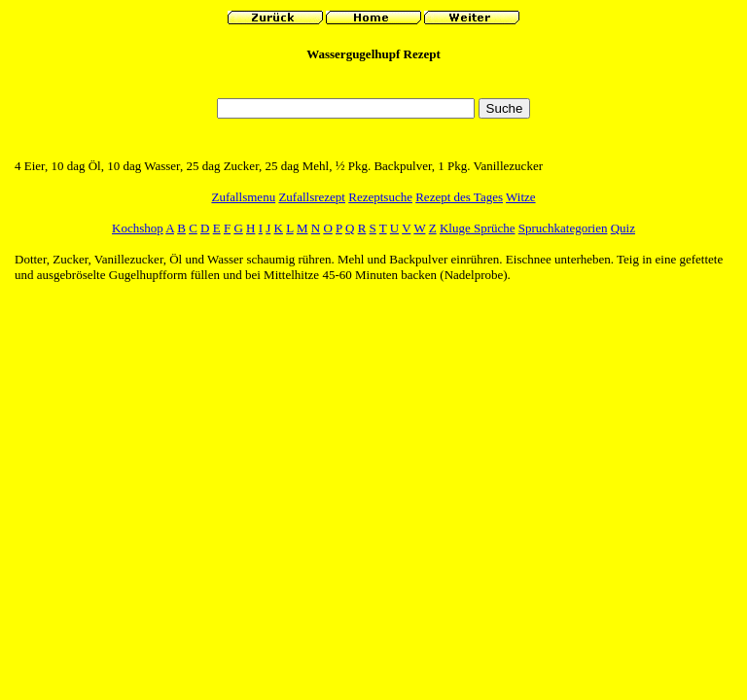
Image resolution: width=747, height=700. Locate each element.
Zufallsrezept (312, 197)
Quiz (623, 228)
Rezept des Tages (459, 197)
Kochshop (138, 228)
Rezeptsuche (380, 197)
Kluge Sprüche (478, 228)
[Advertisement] (373, 85)
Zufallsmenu (243, 197)
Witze (521, 197)
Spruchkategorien (563, 228)
